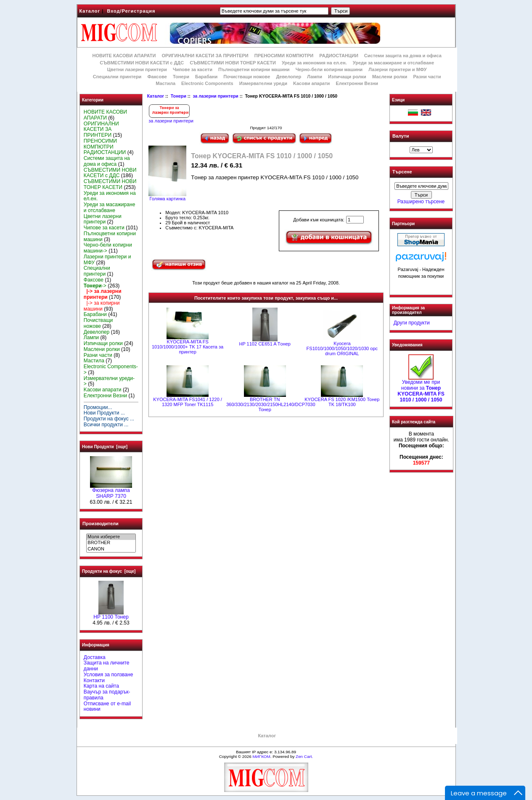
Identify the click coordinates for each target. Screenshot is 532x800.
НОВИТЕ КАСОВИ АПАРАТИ (124, 56)
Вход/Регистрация (131, 11)
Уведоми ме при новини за (421, 389)
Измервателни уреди (263, 83)
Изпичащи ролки (347, 77)
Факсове (157, 77)
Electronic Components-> (111, 369)
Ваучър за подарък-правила (107, 695)
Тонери (179, 96)
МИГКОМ (261, 756)
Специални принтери (117, 77)
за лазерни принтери (215, 96)
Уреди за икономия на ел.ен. (314, 63)
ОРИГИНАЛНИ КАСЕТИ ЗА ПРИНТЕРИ (205, 56)
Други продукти (412, 323)
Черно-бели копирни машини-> (108, 248)
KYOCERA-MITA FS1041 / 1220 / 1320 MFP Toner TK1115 (188, 402)
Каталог (90, 11)
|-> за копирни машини (102, 306)
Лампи (315, 77)
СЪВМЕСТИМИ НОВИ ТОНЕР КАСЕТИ (233, 63)
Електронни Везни (357, 83)
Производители (101, 524)
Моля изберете (111, 537)
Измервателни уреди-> (109, 381)
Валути (401, 136)
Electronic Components (207, 83)
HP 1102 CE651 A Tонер (265, 344)
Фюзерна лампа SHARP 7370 (111, 491)
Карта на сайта (101, 686)
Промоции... (98, 407)
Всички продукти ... (106, 425)
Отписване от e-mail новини (107, 707)
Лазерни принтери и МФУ (397, 69)
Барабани (206, 77)
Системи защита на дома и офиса (403, 56)
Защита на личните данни (107, 666)
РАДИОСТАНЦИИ (339, 56)
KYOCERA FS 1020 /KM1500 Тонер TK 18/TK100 (342, 402)
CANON (111, 549)
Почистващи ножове (247, 77)
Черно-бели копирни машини (329, 69)
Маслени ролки (390, 77)
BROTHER (111, 543)
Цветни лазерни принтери (137, 69)
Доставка (95, 657)
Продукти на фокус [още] (109, 571)
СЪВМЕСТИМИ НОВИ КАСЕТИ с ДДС (142, 63)
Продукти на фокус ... (109, 419)
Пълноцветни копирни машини (254, 69)
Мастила (165, 83)
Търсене (402, 172)
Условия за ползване (109, 675)
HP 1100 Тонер (111, 615)
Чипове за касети (193, 69)
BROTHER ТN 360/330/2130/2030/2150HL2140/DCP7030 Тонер (271, 404)
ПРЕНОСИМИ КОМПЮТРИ (284, 56)
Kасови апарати (311, 83)
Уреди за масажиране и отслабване (393, 63)
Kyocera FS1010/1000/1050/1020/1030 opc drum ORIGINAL (342, 348)
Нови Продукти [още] (105, 447)
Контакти (94, 680)
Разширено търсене (421, 202)
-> (95, 286)
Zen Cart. (304, 756)
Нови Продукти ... (104, 413)
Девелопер (288, 77)
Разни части (427, 77)
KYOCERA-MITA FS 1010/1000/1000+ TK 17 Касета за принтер (188, 347)
